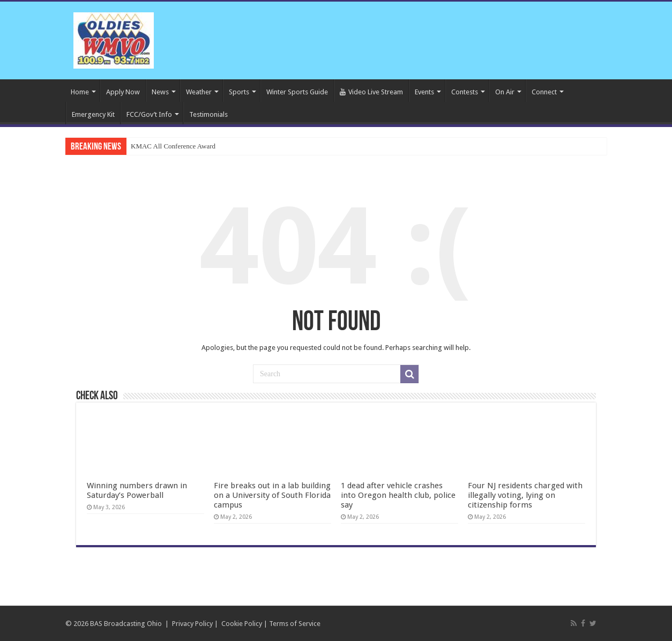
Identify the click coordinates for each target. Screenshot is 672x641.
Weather (199, 92)
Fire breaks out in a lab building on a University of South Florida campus (272, 495)
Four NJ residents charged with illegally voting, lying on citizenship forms (525, 495)
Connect (544, 92)
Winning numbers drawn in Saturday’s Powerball (137, 490)
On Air (505, 92)
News (160, 92)
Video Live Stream (371, 92)
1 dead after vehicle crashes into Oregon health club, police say (398, 495)
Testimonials (208, 114)
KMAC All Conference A (166, 146)
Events (424, 92)
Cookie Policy (242, 624)
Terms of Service (295, 624)
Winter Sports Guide (297, 92)
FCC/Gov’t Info (149, 114)
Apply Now (123, 92)
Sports (239, 92)
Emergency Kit (93, 114)
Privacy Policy (192, 624)
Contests (465, 92)
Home (80, 92)
